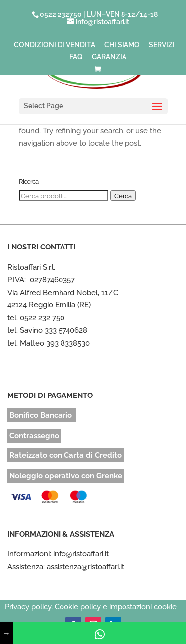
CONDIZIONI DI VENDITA (55, 45)
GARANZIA (109, 57)
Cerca (123, 196)
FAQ (76, 57)
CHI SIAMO (122, 45)
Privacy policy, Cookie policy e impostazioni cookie (91, 607)
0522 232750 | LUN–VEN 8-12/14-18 (99, 14)
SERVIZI (162, 45)
